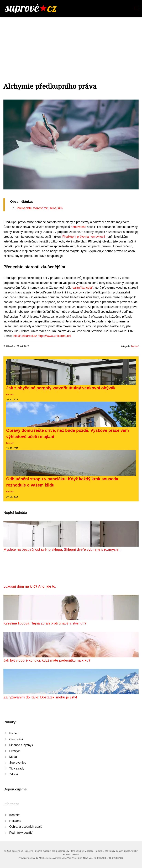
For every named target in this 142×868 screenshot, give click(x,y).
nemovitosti (78, 227)
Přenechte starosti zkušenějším (40, 208)
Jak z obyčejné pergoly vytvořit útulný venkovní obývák (61, 388)
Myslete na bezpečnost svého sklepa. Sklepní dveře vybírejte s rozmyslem (62, 549)
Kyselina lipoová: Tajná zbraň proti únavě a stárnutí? (45, 623)
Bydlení (135, 346)
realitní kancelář (82, 288)
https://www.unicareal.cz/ (54, 336)
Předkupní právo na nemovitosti (84, 237)
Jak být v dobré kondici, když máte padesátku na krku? (47, 660)
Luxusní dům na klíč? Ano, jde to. (30, 586)
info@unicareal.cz (25, 336)
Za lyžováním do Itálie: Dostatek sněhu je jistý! (40, 697)
